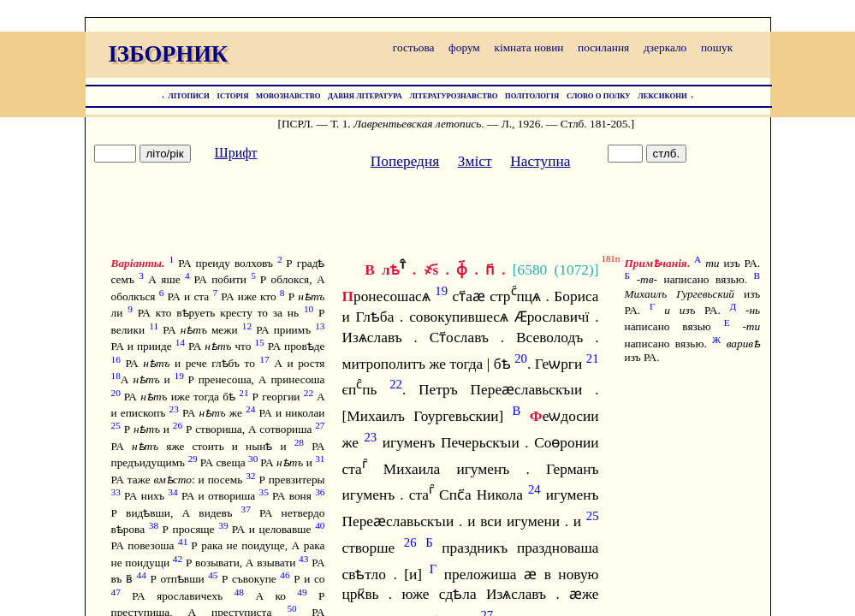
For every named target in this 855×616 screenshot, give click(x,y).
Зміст (475, 161)
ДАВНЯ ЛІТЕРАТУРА (365, 96)
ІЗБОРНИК (169, 54)
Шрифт (236, 153)
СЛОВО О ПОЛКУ (599, 96)
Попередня (405, 161)
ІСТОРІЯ (233, 96)
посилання (603, 47)
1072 (574, 270)
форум (464, 47)
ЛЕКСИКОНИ (662, 96)
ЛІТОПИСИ (189, 96)
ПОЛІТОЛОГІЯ (532, 96)
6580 (533, 270)
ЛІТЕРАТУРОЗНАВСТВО (453, 96)
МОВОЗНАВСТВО (288, 96)
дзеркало (665, 47)
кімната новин (528, 47)
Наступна (540, 161)
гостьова (414, 47)
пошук (717, 47)
